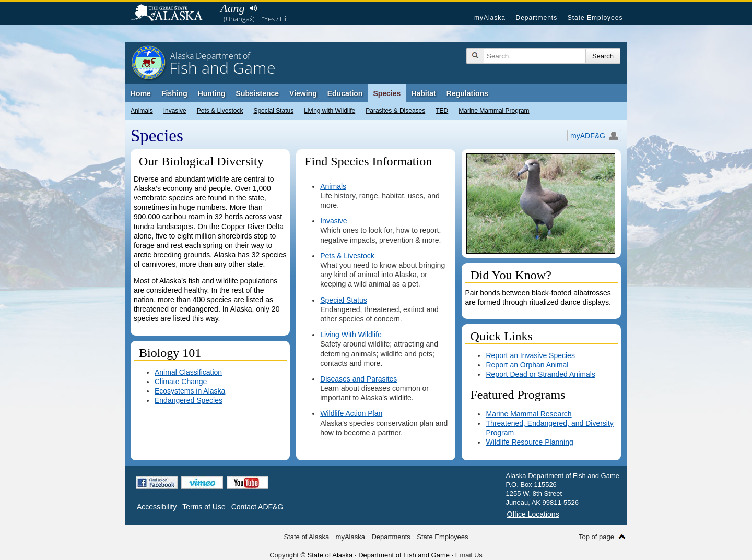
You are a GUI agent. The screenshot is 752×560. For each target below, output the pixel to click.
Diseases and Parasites (359, 379)
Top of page (596, 537)
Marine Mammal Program (494, 111)
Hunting (212, 93)
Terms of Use (204, 507)
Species (387, 93)
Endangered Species (189, 400)
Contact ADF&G (257, 507)
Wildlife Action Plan (351, 413)
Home (141, 93)
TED (442, 111)
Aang (232, 8)
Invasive (175, 111)
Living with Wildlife (330, 111)
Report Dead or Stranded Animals (540, 374)
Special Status (273, 111)
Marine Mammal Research (528, 414)
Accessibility (157, 507)
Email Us (469, 555)
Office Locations (533, 514)
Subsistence (257, 93)
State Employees (595, 18)
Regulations (467, 93)
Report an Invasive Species (530, 355)
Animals (142, 111)
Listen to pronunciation (253, 8)
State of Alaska (172, 14)
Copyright (284, 555)
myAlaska (490, 18)
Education (345, 93)
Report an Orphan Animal (527, 365)
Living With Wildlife (351, 335)
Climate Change (181, 382)
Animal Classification (188, 372)
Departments (536, 18)
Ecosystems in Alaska (190, 391)
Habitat (423, 93)
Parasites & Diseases (395, 111)
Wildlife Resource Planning (529, 442)
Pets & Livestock (220, 111)
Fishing (174, 93)
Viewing (303, 93)
